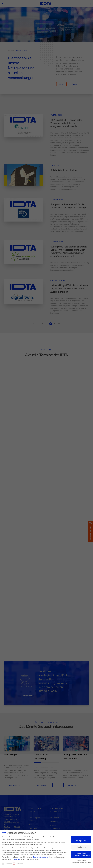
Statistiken (18, 863)
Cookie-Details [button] (81, 860)
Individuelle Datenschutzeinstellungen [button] (83, 854)
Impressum (88, 862)
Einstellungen (16, 859)
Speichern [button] (81, 846)
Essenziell (7, 863)
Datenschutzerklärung (40, 856)
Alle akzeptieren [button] (81, 839)
